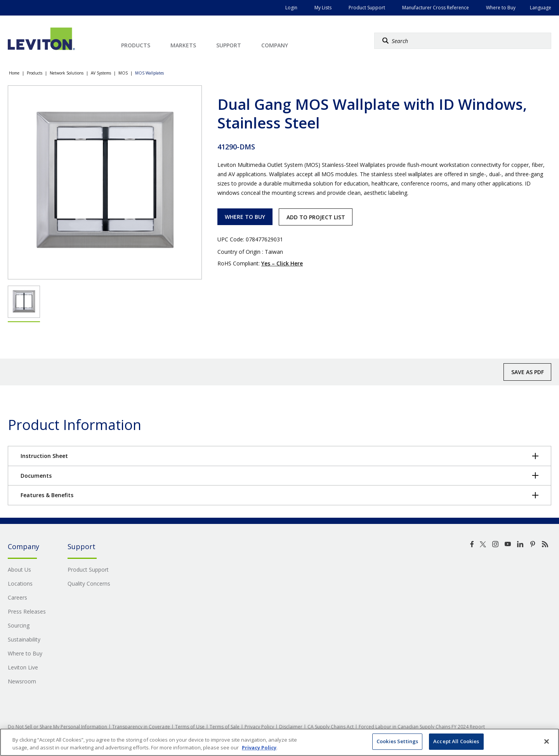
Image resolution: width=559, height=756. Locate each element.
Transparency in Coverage (141, 727)
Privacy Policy (259, 727)
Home (14, 73)
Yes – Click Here (282, 263)
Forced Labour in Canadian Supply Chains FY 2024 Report (422, 727)
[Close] (547, 741)
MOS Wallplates (149, 73)
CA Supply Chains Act (331, 727)
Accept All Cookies (456, 741)
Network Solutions (67, 73)
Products (35, 73)
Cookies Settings (397, 741)
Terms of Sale (225, 727)
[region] (279, 742)
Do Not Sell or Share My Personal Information (57, 727)
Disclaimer (291, 727)
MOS (123, 73)
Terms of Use (190, 727)
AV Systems (101, 73)
